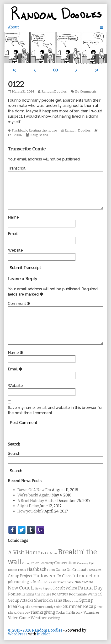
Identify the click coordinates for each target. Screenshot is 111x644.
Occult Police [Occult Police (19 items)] (65, 588)
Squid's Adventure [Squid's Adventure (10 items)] (32, 607)
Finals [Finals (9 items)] (22, 570)
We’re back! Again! (34, 495)
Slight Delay (28, 506)
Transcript (17, 168)
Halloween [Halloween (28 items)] (45, 576)
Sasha (43, 135)
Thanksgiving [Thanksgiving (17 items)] (43, 612)
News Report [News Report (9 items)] (43, 589)
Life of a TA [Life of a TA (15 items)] (39, 582)
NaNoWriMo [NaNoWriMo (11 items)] (84, 582)
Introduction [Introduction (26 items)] (86, 576)
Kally (34, 135)
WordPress (18, 634)
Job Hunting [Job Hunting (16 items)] (18, 582)
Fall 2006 (15, 135)
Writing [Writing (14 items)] (54, 618)
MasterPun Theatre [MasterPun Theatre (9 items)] (61, 582)
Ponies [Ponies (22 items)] (14, 594)
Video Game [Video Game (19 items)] (19, 618)
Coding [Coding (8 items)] (26, 563)
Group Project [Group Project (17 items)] (20, 576)
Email (13, 234)
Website (15, 250)
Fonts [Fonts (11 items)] (51, 570)
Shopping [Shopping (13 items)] (71, 601)
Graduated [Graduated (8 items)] (95, 570)
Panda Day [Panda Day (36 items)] (90, 588)
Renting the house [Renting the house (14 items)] (36, 594)
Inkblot (43, 634)
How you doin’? (31, 511)
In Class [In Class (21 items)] (64, 576)
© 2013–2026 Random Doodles (35, 630)
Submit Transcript (25, 268)
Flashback (19, 131)
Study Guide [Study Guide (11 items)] (54, 607)
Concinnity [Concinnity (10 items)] (46, 563)
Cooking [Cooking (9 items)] (83, 563)
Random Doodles (78, 131)
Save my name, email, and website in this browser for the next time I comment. (55, 410)
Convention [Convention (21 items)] (65, 563)
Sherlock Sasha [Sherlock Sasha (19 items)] (48, 600)
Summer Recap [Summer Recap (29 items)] (80, 606)
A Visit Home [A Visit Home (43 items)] (24, 553)
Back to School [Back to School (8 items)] (49, 553)
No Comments (86, 92)
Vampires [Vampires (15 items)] (92, 612)
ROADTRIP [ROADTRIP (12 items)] (60, 594)
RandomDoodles (54, 92)
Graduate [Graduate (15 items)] (80, 570)
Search (14, 454)
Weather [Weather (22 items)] (39, 618)
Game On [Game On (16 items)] (64, 570)
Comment (20, 304)
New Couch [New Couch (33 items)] (21, 588)
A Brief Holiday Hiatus (37, 501)
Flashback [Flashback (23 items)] (36, 570)
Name (13, 217)
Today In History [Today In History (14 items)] (69, 613)
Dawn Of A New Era (34, 490)
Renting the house (43, 131)
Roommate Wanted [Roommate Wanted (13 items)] (84, 594)
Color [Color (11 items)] (35, 563)
